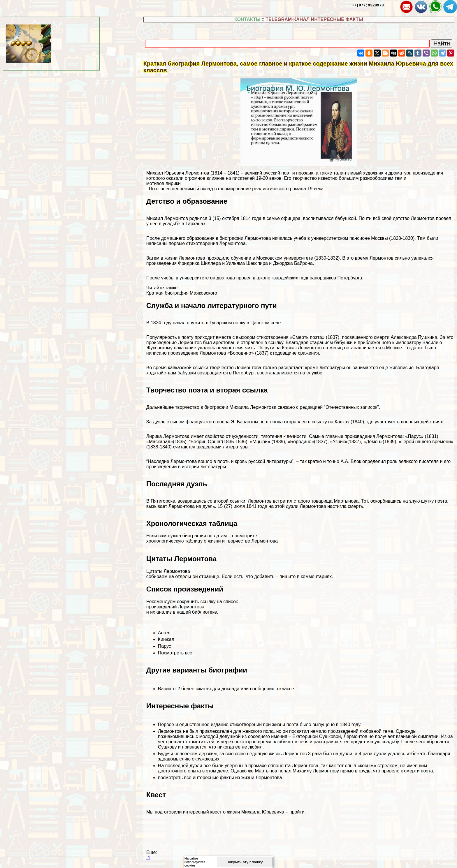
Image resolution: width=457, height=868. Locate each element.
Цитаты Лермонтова (168, 571)
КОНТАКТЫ (247, 19)
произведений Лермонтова (175, 607)
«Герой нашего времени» (426, 442)
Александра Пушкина (414, 337)
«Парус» (414, 436)
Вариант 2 (169, 689)
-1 (148, 858)
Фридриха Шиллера (199, 263)
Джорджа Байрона (293, 263)
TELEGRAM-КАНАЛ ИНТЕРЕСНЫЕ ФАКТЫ (314, 19)
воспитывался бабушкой (330, 218)
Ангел (164, 633)
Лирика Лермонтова (168, 436)
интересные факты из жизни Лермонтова (237, 778)
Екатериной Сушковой (317, 736)
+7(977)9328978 (368, 5)
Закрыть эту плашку (245, 862)
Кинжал (166, 639)
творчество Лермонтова (235, 368)
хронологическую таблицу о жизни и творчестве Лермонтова (212, 541)
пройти (297, 812)
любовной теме (376, 731)
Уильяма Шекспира (247, 263)
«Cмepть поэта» (307, 337)
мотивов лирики (164, 183)
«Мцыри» (260, 442)
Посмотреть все (175, 653)
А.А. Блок (351, 461)
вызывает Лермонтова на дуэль (181, 506)
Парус (165, 646)
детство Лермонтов (414, 218)
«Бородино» (241, 353)
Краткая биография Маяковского (182, 293)
